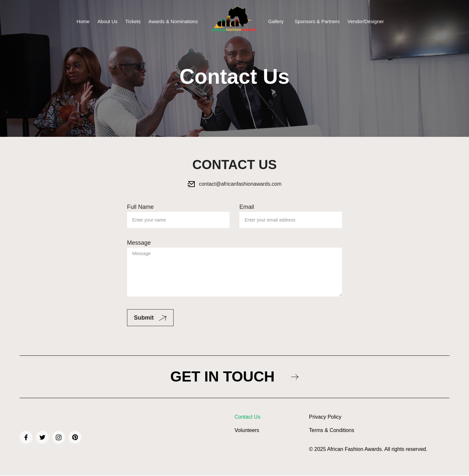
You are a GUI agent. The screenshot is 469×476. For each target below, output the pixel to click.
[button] (277, 21)
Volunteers (247, 431)
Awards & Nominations (173, 21)
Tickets (133, 21)
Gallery (276, 21)
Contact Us (247, 418)
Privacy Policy (325, 418)
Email (291, 213)
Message (234, 269)
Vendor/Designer (366, 21)
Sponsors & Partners (317, 21)
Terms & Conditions (332, 431)
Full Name (178, 213)
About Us (107, 21)
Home (83, 21)
